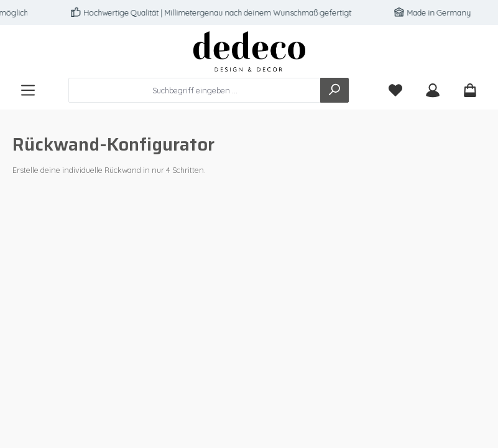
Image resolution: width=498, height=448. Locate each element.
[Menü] (28, 91)
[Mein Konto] (433, 91)
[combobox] (195, 90)
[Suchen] (334, 90)
